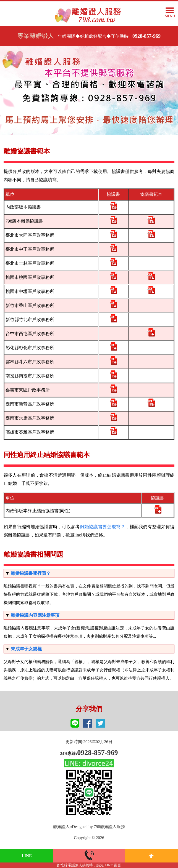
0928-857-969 (146, 36)
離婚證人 (61, 827)
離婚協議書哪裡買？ (31, 573)
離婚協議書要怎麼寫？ (103, 527)
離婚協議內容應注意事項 (35, 615)
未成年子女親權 (26, 649)
